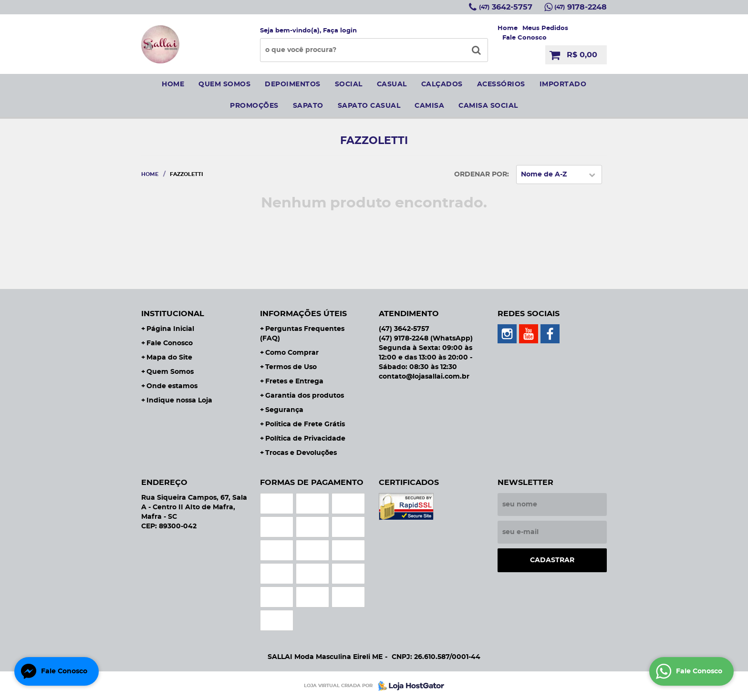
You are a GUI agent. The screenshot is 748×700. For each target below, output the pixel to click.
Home (508, 28)
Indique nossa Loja (179, 401)
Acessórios (501, 84)
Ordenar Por (481, 175)
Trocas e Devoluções (301, 453)
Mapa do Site (169, 358)
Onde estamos (172, 386)
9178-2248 (581, 7)
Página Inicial (170, 329)
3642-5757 (506, 7)
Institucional (173, 314)
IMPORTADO (563, 84)
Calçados (442, 84)
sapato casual (369, 106)
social (349, 84)
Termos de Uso (291, 367)
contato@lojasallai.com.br (424, 377)
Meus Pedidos (545, 28)
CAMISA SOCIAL (488, 106)
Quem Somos (170, 372)
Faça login (340, 31)
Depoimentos (293, 84)
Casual (392, 84)
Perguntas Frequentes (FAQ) (302, 334)
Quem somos (224, 84)
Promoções (254, 106)
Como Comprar (292, 353)
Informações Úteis (303, 314)
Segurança (284, 410)
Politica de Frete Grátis (305, 424)
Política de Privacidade (305, 439)
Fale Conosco (525, 38)
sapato (308, 106)
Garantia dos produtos (305, 396)
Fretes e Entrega (294, 381)
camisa (429, 106)
